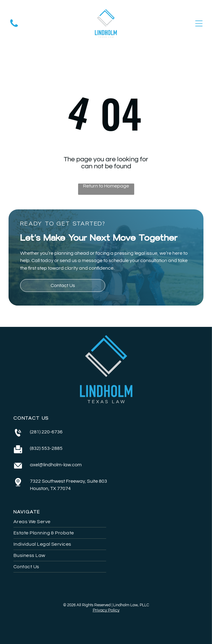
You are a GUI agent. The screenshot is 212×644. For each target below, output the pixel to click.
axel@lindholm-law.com (56, 465)
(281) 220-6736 (46, 432)
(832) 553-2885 (46, 448)
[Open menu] (199, 23)
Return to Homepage (106, 186)
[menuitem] (106, 522)
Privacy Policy (106, 610)
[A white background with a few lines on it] (14, 27)
